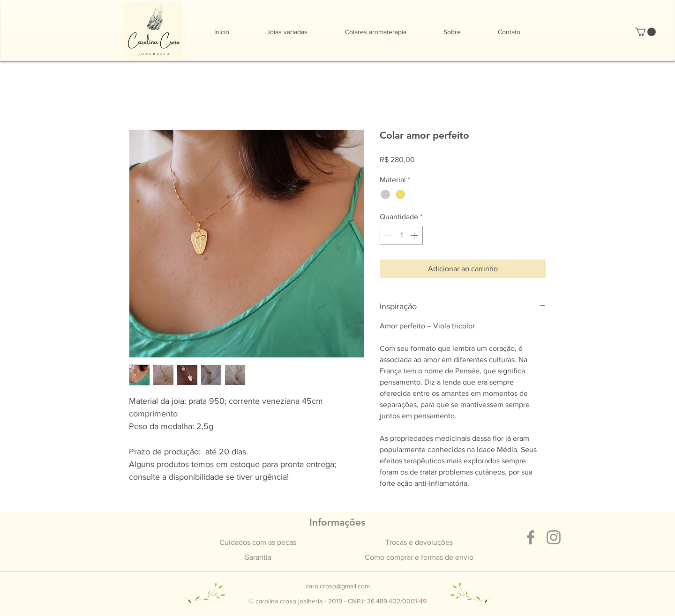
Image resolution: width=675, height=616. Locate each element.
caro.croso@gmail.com (338, 586)
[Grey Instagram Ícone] (554, 537)
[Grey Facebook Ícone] (531, 537)
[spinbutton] (401, 235)
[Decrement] (388, 235)
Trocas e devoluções (419, 542)
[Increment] (415, 235)
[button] (645, 32)
